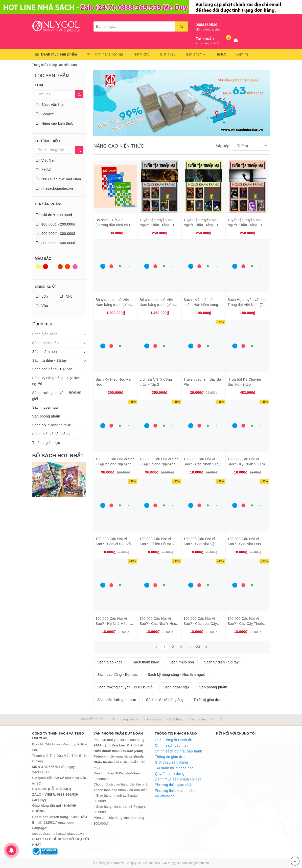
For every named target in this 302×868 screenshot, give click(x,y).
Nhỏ (66, 296)
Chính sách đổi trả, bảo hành (179, 751)
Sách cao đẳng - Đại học (53, 369)
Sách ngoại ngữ (45, 407)
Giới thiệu (168, 54)
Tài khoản (205, 38)
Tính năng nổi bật (109, 54)
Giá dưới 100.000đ (54, 215)
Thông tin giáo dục (170, 757)
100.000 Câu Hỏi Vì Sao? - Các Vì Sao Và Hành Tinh (113, 544)
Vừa (42, 306)
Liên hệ (242, 54)
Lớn (42, 296)
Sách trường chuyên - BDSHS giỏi (57, 396)
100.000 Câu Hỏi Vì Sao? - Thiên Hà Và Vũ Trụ (158, 544)
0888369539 (206, 25)
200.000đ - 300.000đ (55, 234)
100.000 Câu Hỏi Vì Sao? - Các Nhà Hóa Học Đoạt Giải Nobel (244, 544)
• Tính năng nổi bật (125, 719)
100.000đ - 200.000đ (55, 224)
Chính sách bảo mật (171, 745)
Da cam (67, 267)
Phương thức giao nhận (174, 785)
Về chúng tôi (165, 796)
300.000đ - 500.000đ (55, 243)
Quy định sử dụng (170, 774)
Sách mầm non (45, 352)
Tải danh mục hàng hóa (174, 768)
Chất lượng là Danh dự (174, 740)
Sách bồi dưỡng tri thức (52, 425)
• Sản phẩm (197, 719)
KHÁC (44, 170)
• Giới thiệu (175, 719)
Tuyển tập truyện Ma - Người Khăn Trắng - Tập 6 (159, 225)
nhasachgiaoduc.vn (54, 188)
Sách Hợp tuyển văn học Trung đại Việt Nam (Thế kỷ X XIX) (247, 305)
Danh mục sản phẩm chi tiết (178, 779)
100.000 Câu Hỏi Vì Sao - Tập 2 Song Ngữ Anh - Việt (115, 464)
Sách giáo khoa (45, 334)
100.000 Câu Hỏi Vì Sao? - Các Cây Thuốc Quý (246, 623)
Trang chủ (141, 54)
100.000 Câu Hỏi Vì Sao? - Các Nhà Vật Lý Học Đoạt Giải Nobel (202, 544)
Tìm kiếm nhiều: (93, 719)
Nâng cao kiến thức (54, 123)
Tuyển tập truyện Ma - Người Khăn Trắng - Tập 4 (247, 225)
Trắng (53, 267)
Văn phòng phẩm (46, 416)
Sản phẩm (195, 54)
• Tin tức (217, 719)
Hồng (75, 267)
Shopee (45, 114)
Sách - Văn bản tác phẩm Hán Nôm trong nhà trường (201, 305)
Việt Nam (46, 160)
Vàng (38, 267)
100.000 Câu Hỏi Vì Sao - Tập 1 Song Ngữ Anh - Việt (159, 464)
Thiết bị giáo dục (46, 443)
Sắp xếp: (223, 146)
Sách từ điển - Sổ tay (50, 360)
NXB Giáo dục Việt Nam (58, 179)
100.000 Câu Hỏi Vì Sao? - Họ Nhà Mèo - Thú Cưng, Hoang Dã (113, 623)
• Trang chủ (153, 719)
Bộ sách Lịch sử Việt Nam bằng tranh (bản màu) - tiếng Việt (113, 305)
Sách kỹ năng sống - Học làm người (56, 381)
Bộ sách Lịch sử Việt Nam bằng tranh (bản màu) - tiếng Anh (157, 305)
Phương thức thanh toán (175, 791)
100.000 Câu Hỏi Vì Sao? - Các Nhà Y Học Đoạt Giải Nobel (158, 623)
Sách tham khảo (46, 343)
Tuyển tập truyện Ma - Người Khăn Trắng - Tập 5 (203, 225)
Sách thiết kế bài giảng (51, 434)
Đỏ (45, 267)
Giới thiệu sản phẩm (171, 762)
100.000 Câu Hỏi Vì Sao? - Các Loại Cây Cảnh (200, 623)
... (190, 647)
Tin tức (221, 54)
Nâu (60, 267)
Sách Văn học (50, 105)
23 (198, 647)
